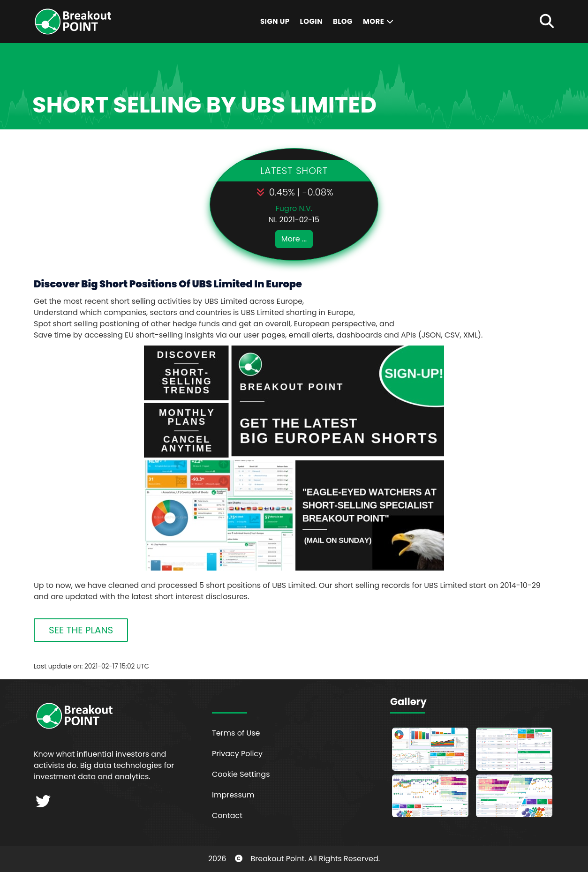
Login (311, 21)
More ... (294, 239)
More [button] (379, 21)
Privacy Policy (237, 754)
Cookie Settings (241, 774)
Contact (227, 816)
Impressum (233, 795)
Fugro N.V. (294, 208)
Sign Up (275, 21)
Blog (343, 21)
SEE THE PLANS (81, 630)
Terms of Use (236, 733)
